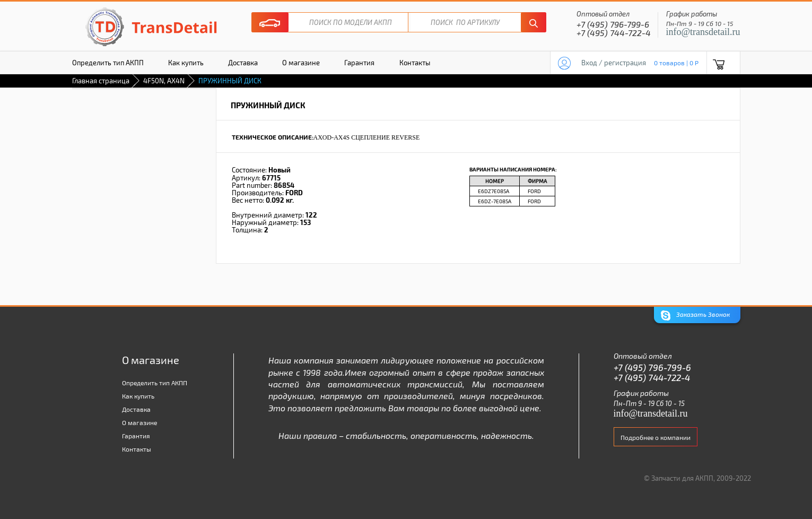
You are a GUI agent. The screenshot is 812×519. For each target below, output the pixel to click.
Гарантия (359, 63)
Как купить (186, 63)
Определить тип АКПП (108, 63)
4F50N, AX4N (164, 81)
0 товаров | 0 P (676, 63)
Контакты (415, 63)
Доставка (243, 63)
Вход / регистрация (614, 63)
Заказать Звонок (695, 315)
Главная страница (101, 81)
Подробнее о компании (656, 437)
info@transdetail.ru (703, 32)
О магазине (301, 63)
